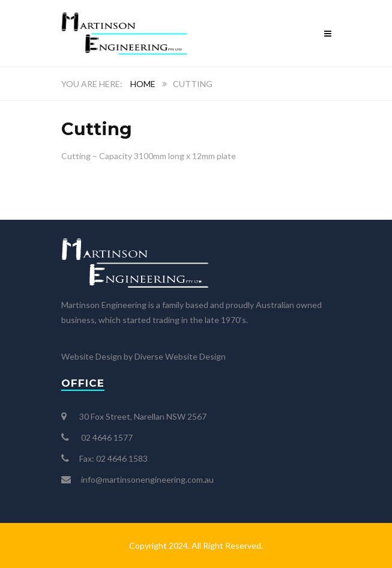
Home (143, 84)
